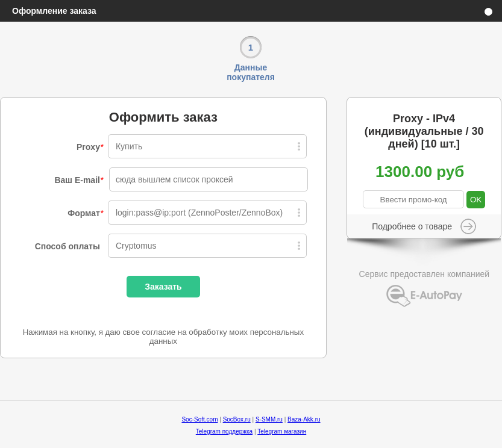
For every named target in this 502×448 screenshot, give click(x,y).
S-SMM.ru (269, 419)
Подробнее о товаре (412, 226)
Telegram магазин (282, 431)
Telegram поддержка (224, 431)
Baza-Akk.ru (304, 419)
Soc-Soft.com (199, 419)
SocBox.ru (237, 419)
